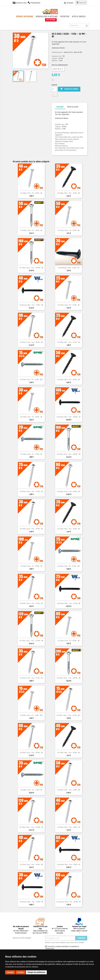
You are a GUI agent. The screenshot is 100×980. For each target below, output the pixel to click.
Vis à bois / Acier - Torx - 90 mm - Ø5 (31, 342)
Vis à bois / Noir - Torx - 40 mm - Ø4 (69, 753)
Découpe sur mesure (25, 17)
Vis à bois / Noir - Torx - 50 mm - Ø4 (69, 380)
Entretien (65, 17)
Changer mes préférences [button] (36, 972)
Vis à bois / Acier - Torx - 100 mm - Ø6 (69, 454)
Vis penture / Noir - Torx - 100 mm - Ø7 (69, 417)
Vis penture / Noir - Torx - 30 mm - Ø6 (31, 902)
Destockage (51, 20)
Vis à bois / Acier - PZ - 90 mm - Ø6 (31, 566)
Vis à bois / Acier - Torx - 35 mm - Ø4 (31, 603)
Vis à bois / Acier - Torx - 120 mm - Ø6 (31, 641)
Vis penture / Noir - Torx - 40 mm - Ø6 (31, 305)
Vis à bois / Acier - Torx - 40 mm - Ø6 (31, 864)
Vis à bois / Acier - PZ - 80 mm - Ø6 (69, 641)
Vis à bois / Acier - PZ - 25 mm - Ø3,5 (69, 566)
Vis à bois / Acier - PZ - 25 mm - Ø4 (69, 305)
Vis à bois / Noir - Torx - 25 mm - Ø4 (69, 342)
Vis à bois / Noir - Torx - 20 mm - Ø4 (69, 529)
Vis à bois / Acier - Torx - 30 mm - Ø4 (31, 529)
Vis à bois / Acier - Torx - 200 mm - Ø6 (69, 678)
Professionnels (34, 3)
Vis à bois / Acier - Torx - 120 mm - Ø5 (31, 827)
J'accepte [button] (10, 972)
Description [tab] (60, 107)
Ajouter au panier (69, 89)
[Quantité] (54, 89)
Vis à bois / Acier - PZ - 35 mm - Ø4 (31, 790)
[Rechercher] (79, 25)
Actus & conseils (79, 17)
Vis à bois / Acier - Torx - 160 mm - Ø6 (31, 268)
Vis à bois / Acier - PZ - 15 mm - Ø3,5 (31, 380)
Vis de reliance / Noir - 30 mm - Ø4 (69, 268)
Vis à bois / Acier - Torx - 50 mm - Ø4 (69, 790)
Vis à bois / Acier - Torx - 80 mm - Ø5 (69, 491)
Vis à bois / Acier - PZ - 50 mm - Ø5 (69, 230)
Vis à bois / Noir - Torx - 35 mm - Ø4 (69, 193)
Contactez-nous (19, 3)
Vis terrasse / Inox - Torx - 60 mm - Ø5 (69, 902)
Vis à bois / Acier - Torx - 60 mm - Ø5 (31, 753)
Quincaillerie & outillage (47, 17)
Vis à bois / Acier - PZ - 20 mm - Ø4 (31, 454)
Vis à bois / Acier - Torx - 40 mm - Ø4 (69, 827)
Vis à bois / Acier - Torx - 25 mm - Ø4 (31, 491)
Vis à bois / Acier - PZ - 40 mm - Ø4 (31, 193)
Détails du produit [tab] (73, 107)
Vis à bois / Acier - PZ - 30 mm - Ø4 (31, 417)
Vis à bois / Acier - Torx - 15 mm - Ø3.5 (69, 715)
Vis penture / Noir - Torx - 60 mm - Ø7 (69, 864)
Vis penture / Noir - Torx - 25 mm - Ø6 (69, 603)
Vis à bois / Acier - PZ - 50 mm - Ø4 (31, 230)
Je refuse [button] (20, 972)
